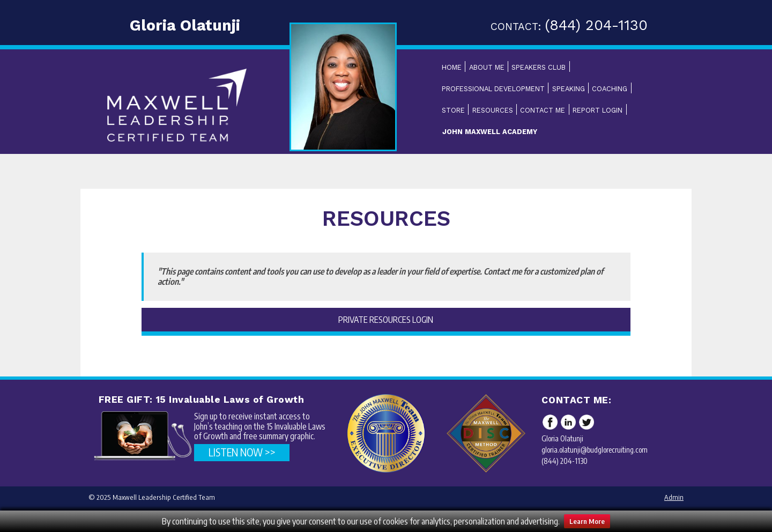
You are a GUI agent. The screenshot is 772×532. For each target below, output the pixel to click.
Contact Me (543, 110)
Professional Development (493, 89)
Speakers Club (539, 67)
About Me (487, 67)
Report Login (597, 110)
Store (453, 110)
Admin (674, 497)
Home (452, 67)
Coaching (610, 89)
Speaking (569, 89)
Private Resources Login (386, 320)
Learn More (587, 521)
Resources (493, 110)
